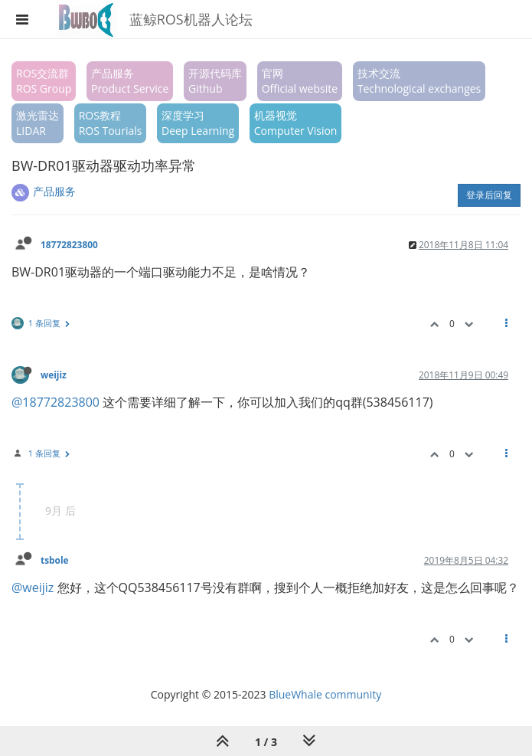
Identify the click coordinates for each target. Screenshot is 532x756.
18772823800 (69, 244)
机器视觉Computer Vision (296, 123)
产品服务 (54, 191)
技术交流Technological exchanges (419, 81)
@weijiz (33, 587)
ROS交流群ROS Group (44, 81)
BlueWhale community (325, 694)
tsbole (55, 560)
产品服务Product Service (130, 81)
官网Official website (300, 81)
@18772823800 (55, 402)
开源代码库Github (215, 81)
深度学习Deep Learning (198, 123)
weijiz (54, 375)
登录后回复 (489, 195)
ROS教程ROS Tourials (111, 123)
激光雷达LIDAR (38, 123)
